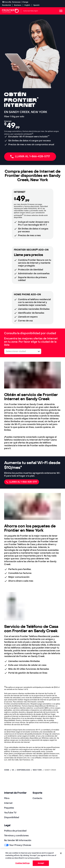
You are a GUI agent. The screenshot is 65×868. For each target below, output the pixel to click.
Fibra (7, 798)
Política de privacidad (15, 831)
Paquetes (9, 808)
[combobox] (20, 351)
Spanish (36, 5)
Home (7, 770)
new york (37, 770)
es (13, 770)
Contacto (37, 798)
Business (18, 5)
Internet (8, 803)
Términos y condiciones (16, 836)
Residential (6, 5)
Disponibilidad (12, 817)
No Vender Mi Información (18, 840)
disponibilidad (23, 770)
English (27, 5)
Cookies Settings (22, 863)
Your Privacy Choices (18, 845)
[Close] (61, 853)
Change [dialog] (25, 2)
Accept (41, 863)
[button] (39, 351)
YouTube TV (10, 813)
